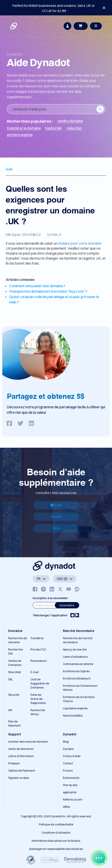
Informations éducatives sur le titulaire (56, 841)
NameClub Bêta (73, 716)
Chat (56, 505)
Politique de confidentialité (56, 824)
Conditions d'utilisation (56, 833)
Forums (57, 517)
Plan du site (70, 785)
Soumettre (67, 605)
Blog (57, 528)
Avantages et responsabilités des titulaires (56, 849)
